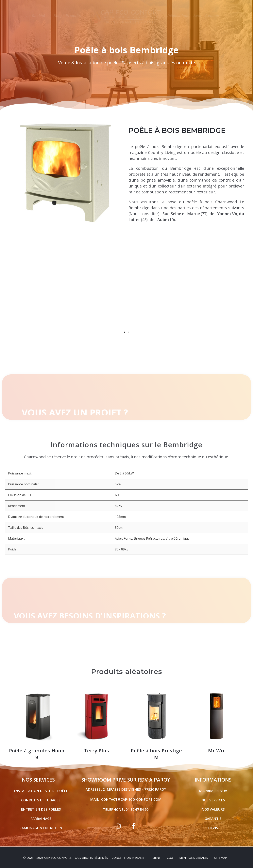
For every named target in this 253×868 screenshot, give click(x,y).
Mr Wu (216, 747)
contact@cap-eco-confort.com (131, 796)
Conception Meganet (129, 858)
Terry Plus (97, 747)
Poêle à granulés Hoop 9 (37, 750)
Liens (156, 858)
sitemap (221, 858)
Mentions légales (194, 858)
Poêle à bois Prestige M (156, 750)
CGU (170, 858)
